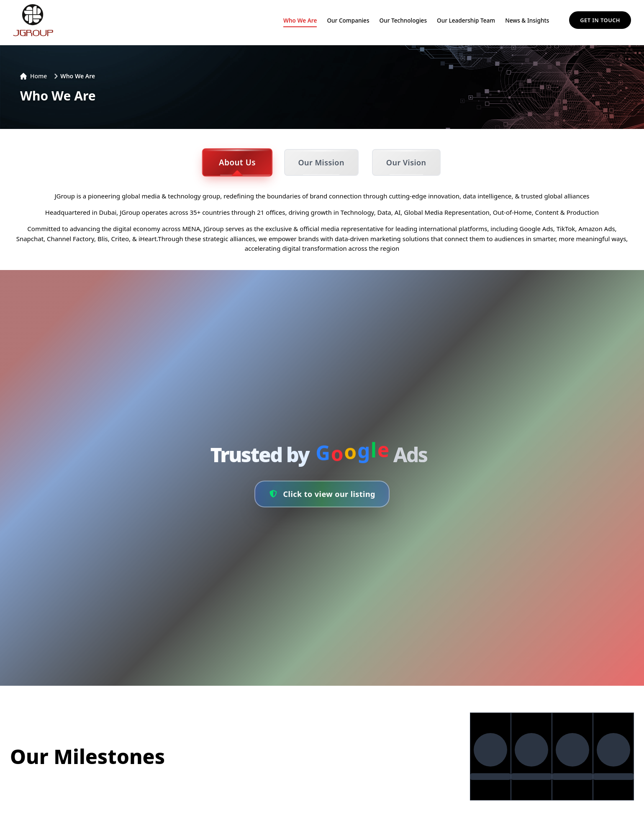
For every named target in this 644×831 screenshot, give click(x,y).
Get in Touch (600, 20)
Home (33, 76)
